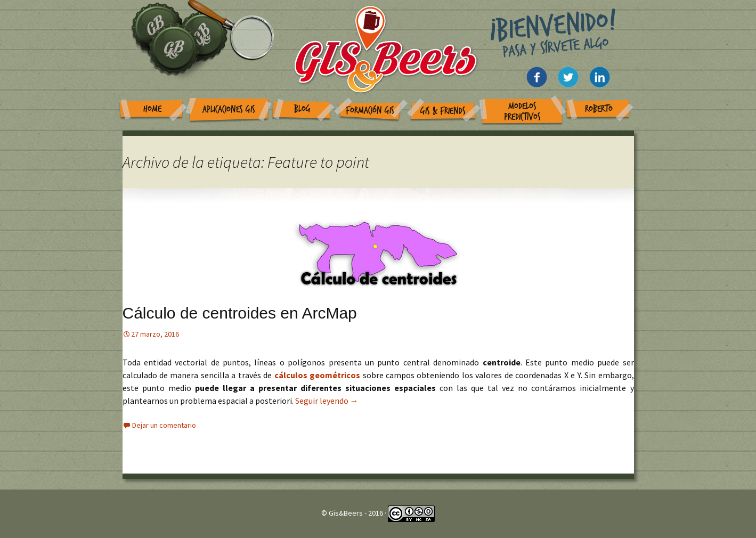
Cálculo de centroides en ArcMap (240, 313)
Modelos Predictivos (522, 112)
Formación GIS (370, 111)
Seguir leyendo (327, 401)
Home (152, 109)
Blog (302, 109)
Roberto (599, 109)
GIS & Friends (443, 111)
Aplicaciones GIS (229, 109)
